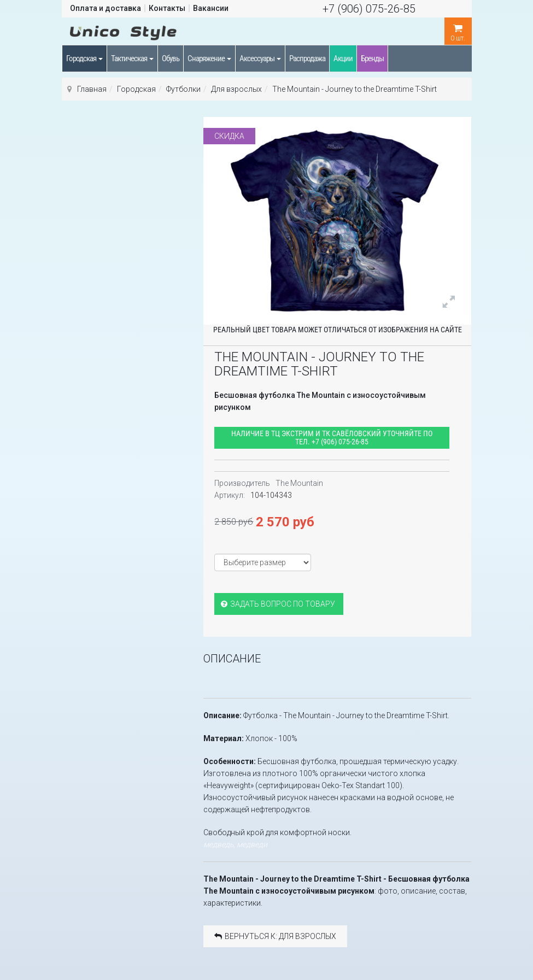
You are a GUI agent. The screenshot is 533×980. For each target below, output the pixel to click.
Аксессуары (260, 58)
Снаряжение (209, 58)
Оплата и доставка (106, 8)
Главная (92, 89)
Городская (84, 58)
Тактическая (132, 58)
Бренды (372, 58)
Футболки (183, 89)
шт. (458, 30)
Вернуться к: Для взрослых (275, 936)
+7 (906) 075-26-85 (369, 9)
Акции (343, 58)
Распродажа (307, 58)
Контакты (167, 8)
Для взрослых (236, 89)
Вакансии (211, 8)
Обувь (171, 58)
